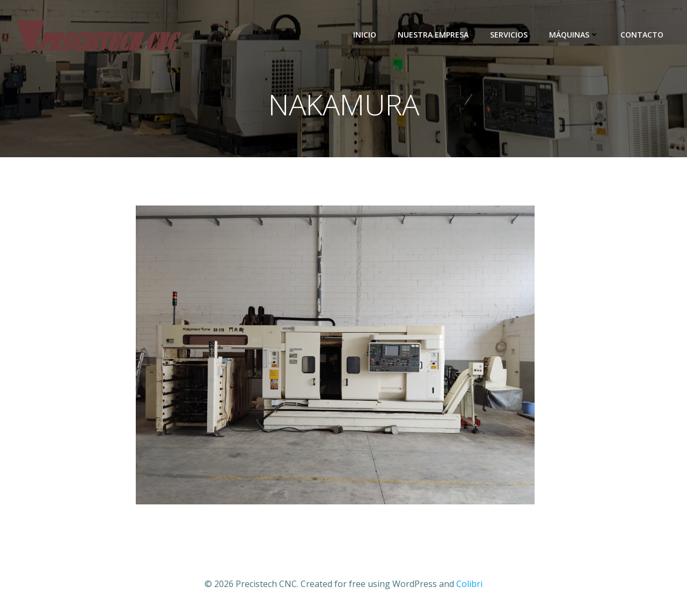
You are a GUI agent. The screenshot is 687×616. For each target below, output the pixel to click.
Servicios (509, 35)
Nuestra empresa (433, 35)
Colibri (469, 584)
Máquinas (574, 35)
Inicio (365, 35)
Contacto (642, 35)
